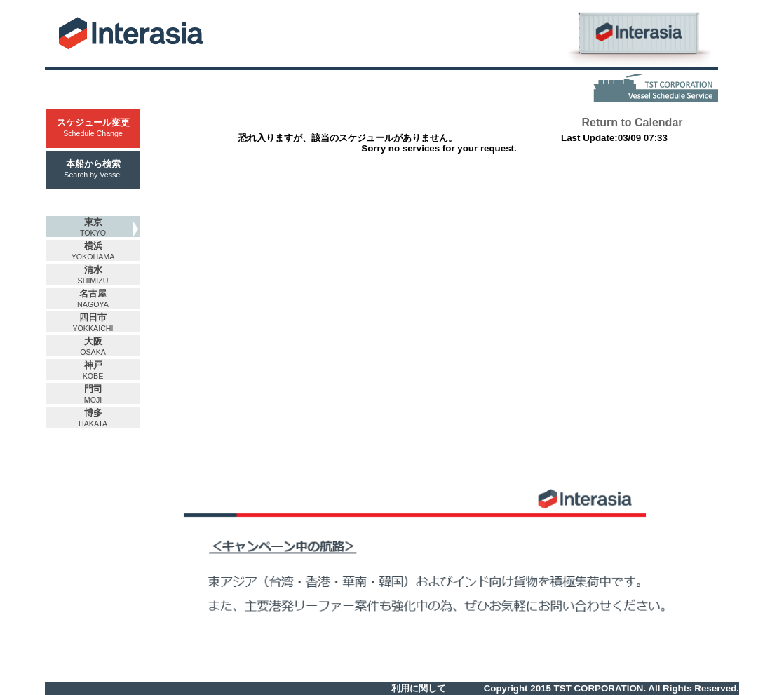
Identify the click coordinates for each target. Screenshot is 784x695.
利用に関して (419, 688)
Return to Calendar (632, 122)
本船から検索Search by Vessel (93, 169)
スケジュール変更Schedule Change (93, 127)
